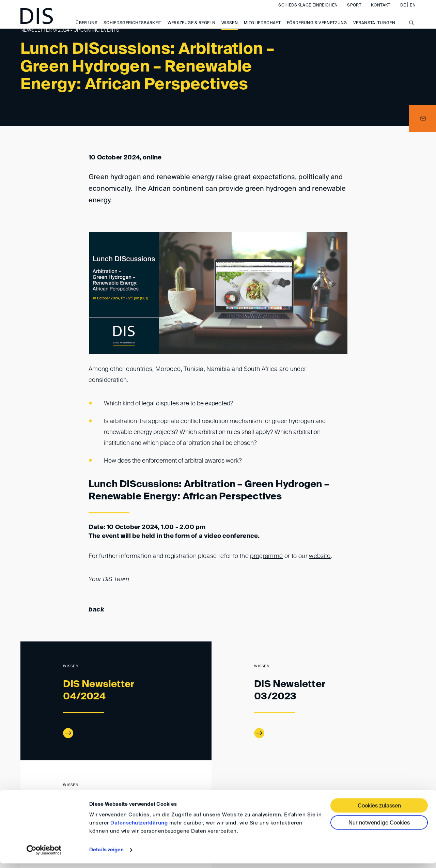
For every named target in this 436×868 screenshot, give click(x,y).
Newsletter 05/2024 (123, 789)
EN (413, 12)
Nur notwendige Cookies (379, 828)
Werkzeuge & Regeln (191, 30)
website (320, 556)
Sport (354, 12)
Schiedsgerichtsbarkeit (133, 30)
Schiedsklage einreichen (308, 12)
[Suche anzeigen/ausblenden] (411, 33)
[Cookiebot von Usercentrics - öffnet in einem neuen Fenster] (44, 855)
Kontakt (381, 12)
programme (267, 556)
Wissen (230, 30)
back (96, 609)
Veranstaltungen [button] (374, 30)
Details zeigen (106, 855)
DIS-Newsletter (75, 789)
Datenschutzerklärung (139, 828)
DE (403, 12)
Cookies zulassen (379, 811)
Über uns (87, 30)
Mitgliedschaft (262, 30)
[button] (422, 119)
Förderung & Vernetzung (317, 30)
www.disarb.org (23, 790)
